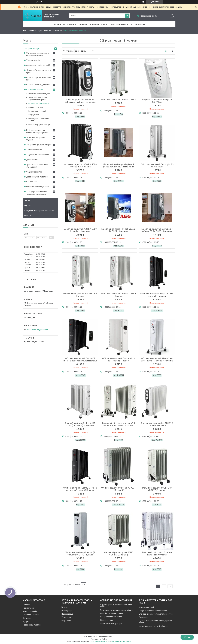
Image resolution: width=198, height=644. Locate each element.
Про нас (27, 200)
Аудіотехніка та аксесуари (38, 155)
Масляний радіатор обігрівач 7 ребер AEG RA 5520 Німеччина (157, 230)
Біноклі (65, 607)
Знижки (27, 215)
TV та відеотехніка (34, 150)
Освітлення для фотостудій (38, 65)
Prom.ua (111, 637)
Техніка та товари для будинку (36, 139)
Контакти (83, 24)
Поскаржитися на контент (100, 642)
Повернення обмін (119, 24)
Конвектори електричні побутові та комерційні (37, 99)
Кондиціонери (33, 115)
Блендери (143, 617)
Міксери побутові (146, 607)
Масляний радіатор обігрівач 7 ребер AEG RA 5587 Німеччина (80, 101)
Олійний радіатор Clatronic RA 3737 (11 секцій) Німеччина (80, 424)
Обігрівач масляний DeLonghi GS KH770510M (157, 165)
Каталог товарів (30, 611)
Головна (57, 24)
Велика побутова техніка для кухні (39, 79)
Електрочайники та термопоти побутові (156, 614)
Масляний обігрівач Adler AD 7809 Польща (118, 295)
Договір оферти (138, 24)
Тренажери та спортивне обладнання (37, 166)
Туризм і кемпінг (33, 60)
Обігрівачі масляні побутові (39, 103)
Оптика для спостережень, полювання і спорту (38, 54)
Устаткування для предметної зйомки (117, 610)
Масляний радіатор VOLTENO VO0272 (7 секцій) (157, 489)
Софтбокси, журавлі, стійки (112, 613)
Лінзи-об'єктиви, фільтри (111, 624)
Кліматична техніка (52, 31)
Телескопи (66, 617)
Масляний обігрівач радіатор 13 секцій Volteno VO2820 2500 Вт (119, 424)
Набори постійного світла (111, 617)
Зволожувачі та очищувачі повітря (38, 120)
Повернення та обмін (32, 625)
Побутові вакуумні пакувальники (153, 611)
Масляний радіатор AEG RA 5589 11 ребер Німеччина (80, 230)
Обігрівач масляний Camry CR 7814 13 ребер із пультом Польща (80, 359)
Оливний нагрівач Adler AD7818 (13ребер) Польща (157, 424)
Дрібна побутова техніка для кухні (39, 71)
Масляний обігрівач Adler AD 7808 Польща (80, 295)
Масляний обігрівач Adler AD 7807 (118, 100)
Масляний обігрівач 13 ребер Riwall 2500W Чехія (157, 554)
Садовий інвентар (34, 172)
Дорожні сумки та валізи (37, 177)
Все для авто (32, 182)
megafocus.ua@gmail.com (38, 330)
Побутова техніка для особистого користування (37, 131)
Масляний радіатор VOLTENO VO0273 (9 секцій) (118, 554)
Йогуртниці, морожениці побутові (153, 626)
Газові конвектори (35, 107)
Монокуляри (67, 611)
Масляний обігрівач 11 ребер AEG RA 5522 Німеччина (118, 230)
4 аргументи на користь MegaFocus (39, 211)
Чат (187, 637)
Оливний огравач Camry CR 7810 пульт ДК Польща (157, 295)
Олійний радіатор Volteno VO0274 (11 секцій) (118, 489)
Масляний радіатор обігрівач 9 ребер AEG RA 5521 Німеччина (119, 165)
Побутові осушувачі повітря (39, 125)
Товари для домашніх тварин (39, 145)
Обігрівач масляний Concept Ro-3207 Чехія (157, 101)
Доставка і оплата (99, 24)
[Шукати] (127, 16)
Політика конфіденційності (121, 642)
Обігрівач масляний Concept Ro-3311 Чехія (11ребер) (119, 359)
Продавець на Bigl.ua (99, 639)
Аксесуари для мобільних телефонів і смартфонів (37, 193)
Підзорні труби (68, 614)
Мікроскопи (66, 621)
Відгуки (27, 205)
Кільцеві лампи (107, 620)
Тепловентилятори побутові (39, 94)
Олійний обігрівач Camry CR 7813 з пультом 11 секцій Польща (80, 489)
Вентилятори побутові (37, 111)
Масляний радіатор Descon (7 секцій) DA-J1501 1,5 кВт (80, 554)
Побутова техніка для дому (38, 85)
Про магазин (70, 24)
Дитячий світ (32, 160)
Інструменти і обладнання (37, 187)
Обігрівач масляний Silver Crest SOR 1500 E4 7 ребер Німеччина (157, 359)
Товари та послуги (34, 31)
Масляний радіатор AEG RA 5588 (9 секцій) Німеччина (80, 165)
